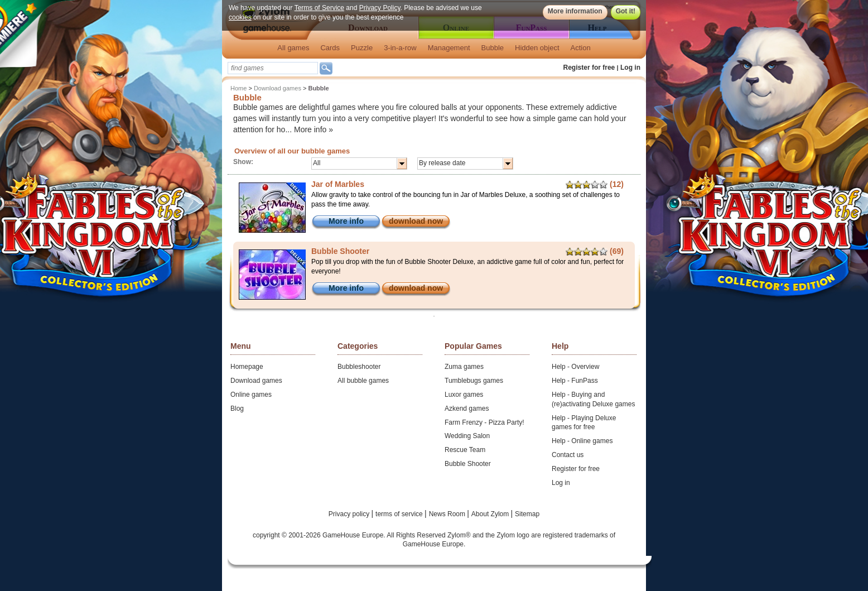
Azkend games (467, 409)
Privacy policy (350, 514)
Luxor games (464, 395)
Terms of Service (319, 8)
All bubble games (363, 381)
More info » (314, 129)
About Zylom (491, 514)
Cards (330, 48)
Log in (630, 68)
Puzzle (362, 48)
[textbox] (273, 68)
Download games (278, 88)
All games (293, 48)
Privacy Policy (380, 8)
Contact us (568, 455)
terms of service (400, 514)
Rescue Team (465, 450)
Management (449, 48)
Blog (237, 409)
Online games (251, 395)
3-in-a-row (400, 48)
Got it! (626, 11)
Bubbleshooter (359, 367)
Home (238, 88)
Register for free (589, 68)
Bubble (493, 48)
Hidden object (537, 48)
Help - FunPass (575, 381)
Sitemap (527, 514)
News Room (448, 514)
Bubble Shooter (468, 464)
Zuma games (464, 367)
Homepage (247, 367)
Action (581, 48)
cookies (240, 17)
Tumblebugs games (474, 381)
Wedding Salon (467, 436)
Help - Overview (575, 367)
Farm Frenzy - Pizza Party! (484, 422)
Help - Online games (582, 441)
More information (575, 11)
